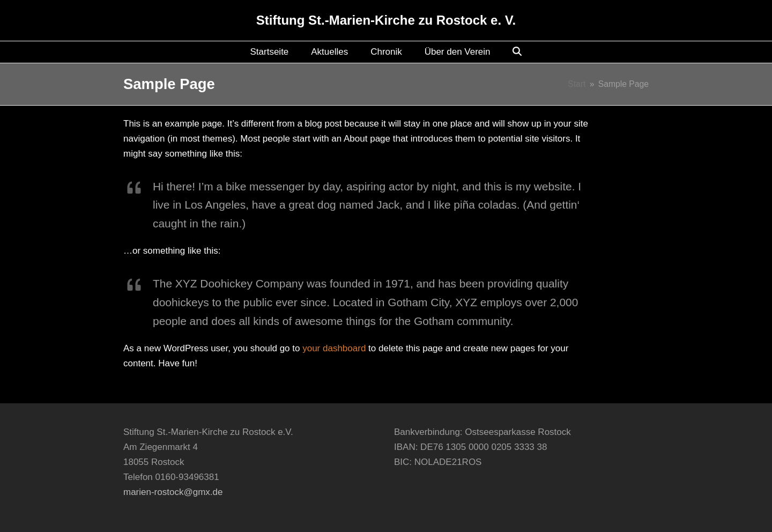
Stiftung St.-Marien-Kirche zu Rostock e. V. (386, 20)
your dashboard (334, 348)
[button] (517, 52)
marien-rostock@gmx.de (173, 492)
